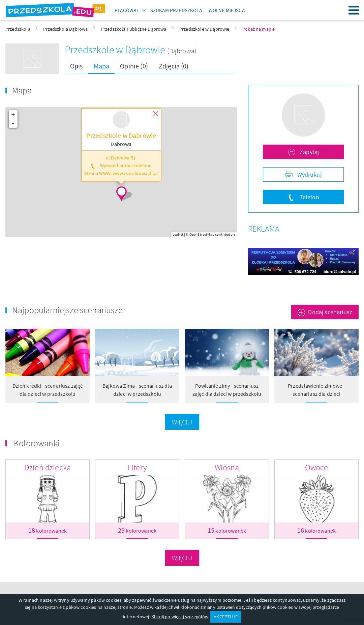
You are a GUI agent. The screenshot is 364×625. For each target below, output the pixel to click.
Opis (77, 66)
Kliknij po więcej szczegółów (180, 617)
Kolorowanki (37, 443)
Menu (354, 10)
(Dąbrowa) (182, 51)
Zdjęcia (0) (174, 66)
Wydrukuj (308, 174)
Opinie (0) (134, 66)
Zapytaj (309, 152)
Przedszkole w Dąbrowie (116, 50)
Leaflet (178, 234)
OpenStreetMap (202, 234)
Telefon (308, 197)
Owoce (317, 467)
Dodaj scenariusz (330, 312)
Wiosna (227, 467)
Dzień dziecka (48, 467)
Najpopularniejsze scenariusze (68, 310)
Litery (137, 467)
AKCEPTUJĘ (225, 617)
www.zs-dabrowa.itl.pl (135, 173)
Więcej (182, 422)
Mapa (102, 66)
